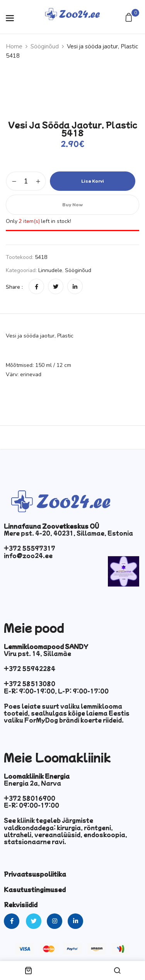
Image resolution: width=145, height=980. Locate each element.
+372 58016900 (30, 798)
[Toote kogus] (26, 181)
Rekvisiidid (21, 905)
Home (14, 46)
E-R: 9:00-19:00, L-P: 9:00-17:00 (56, 691)
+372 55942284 (30, 668)
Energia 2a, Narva (32, 783)
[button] (130, 18)
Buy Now (72, 205)
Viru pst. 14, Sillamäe (38, 653)
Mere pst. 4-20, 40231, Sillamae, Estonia (68, 533)
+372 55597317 (30, 548)
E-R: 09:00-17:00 (32, 805)
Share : (14, 287)
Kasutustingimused (35, 889)
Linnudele (50, 270)
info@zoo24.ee (28, 555)
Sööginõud (45, 46)
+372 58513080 (30, 684)
